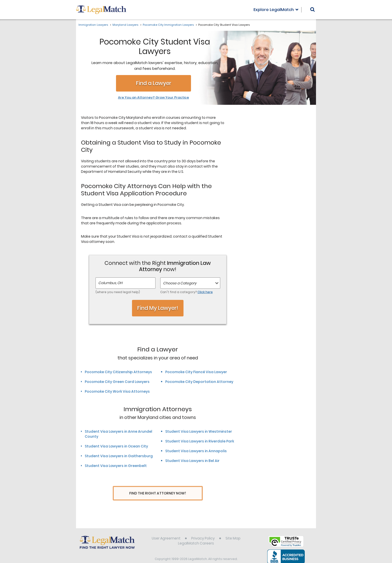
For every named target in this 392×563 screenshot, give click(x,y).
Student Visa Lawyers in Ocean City (116, 446)
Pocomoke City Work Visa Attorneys (117, 391)
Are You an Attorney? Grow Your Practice (153, 98)
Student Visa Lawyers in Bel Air (192, 461)
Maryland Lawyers (125, 25)
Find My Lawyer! (158, 308)
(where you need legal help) (118, 292)
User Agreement (166, 529)
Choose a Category (180, 283)
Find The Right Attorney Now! (158, 493)
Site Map (233, 529)
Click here (205, 292)
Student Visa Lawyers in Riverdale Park (200, 441)
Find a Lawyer (154, 83)
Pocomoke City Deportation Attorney (199, 382)
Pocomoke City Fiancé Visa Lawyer (196, 372)
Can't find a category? (186, 292)
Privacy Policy (203, 529)
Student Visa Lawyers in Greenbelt (116, 466)
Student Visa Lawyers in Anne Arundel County (118, 434)
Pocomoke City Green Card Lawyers (117, 382)
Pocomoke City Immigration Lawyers (168, 25)
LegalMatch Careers (196, 534)
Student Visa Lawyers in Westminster (199, 431)
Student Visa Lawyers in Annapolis (196, 451)
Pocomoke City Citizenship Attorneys (118, 372)
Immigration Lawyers (93, 25)
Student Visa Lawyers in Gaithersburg (119, 456)
